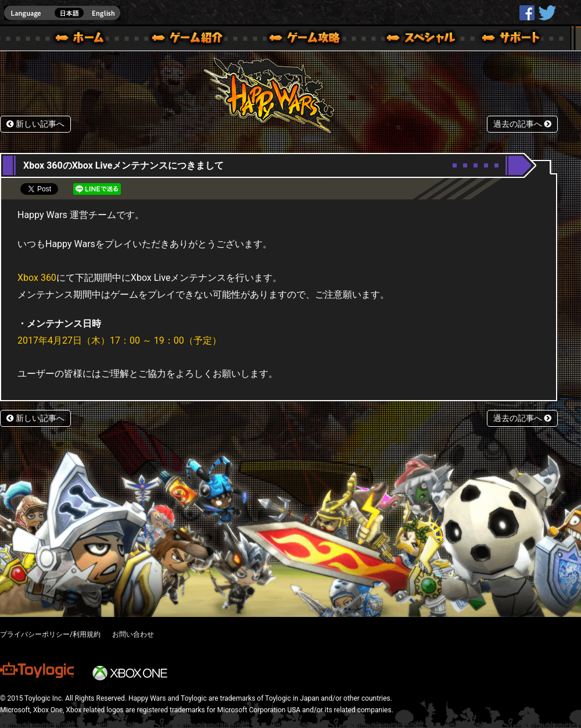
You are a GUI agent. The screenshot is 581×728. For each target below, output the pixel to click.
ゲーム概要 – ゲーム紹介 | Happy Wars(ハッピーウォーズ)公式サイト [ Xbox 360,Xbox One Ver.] (191, 40)
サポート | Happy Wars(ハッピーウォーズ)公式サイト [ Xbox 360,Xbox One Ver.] (512, 40)
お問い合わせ (133, 634)
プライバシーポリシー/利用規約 (50, 634)
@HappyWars (547, 13)
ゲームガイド (298, 40)
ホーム (84, 40)
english (62, 13)
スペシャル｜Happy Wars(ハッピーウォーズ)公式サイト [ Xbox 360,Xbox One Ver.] (405, 40)
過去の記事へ (522, 124)
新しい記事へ (35, 124)
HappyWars (527, 13)
